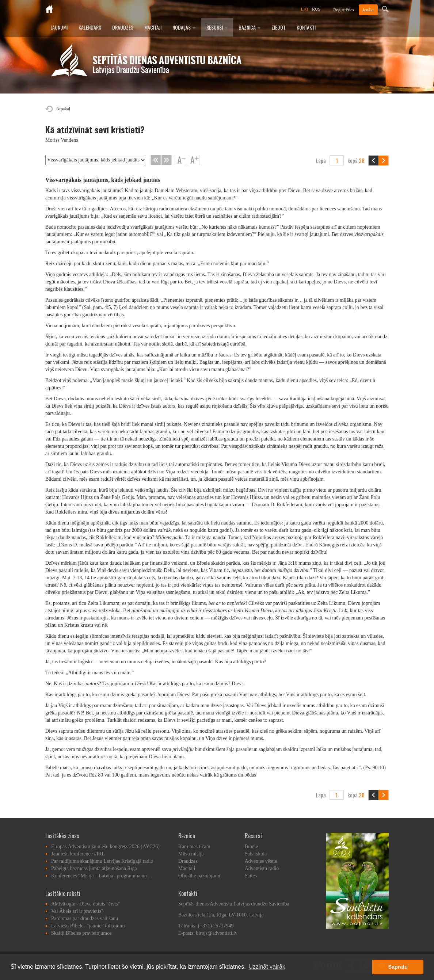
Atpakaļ (63, 109)
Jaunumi (59, 27)
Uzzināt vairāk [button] (267, 967)
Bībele (252, 846)
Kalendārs (90, 27)
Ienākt (368, 10)
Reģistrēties (344, 10)
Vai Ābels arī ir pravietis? (77, 911)
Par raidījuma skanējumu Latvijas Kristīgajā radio (102, 861)
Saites (251, 876)
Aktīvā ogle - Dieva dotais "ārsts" (85, 904)
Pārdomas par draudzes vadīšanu (85, 918)
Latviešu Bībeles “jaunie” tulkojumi (88, 926)
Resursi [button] (217, 27)
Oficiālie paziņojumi (199, 876)
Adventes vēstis (261, 861)
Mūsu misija (191, 854)
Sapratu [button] (398, 967)
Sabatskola (256, 854)
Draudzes (123, 27)
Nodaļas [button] (184, 27)
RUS (316, 9)
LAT (305, 9)
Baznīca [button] (250, 27)
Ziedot (279, 27)
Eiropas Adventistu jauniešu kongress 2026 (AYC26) (105, 846)
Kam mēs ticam (194, 846)
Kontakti (306, 27)
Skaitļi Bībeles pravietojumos (81, 933)
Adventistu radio (262, 868)
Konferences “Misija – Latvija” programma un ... (102, 876)
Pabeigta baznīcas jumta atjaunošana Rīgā (94, 868)
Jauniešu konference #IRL (78, 854)
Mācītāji (153, 27)
